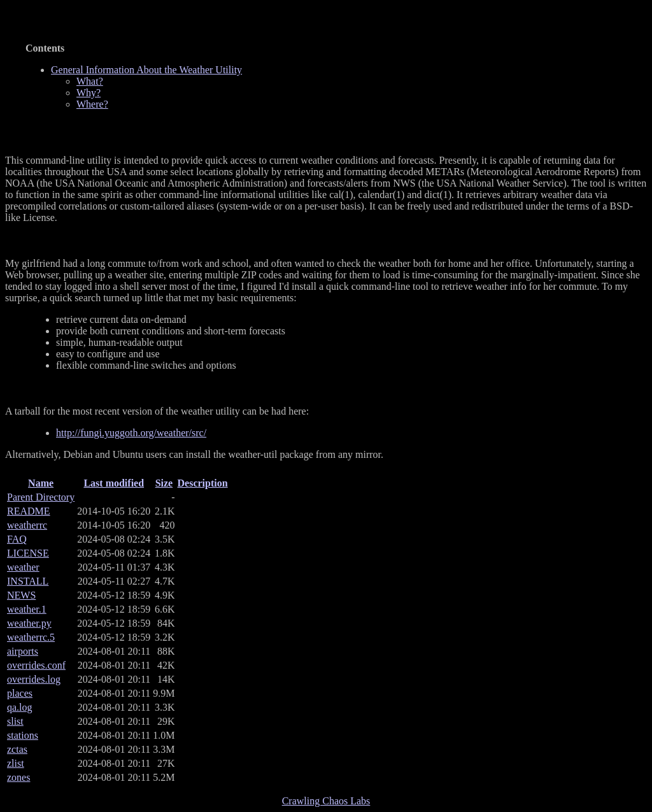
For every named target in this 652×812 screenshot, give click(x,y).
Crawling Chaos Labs (326, 801)
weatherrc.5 (31, 637)
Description (203, 483)
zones (18, 777)
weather (23, 567)
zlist (16, 763)
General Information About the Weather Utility (159, 13)
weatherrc (27, 525)
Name (41, 483)
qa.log (20, 707)
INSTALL (28, 581)
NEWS (21, 595)
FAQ (17, 539)
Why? (89, 93)
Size (164, 483)
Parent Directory (41, 497)
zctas (17, 749)
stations (23, 735)
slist (15, 721)
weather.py (29, 623)
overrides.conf (36, 665)
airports (23, 651)
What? (90, 81)
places (20, 693)
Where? (92, 104)
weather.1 (27, 609)
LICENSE (28, 553)
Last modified (114, 483)
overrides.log (34, 679)
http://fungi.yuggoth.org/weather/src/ (131, 433)
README (29, 511)
